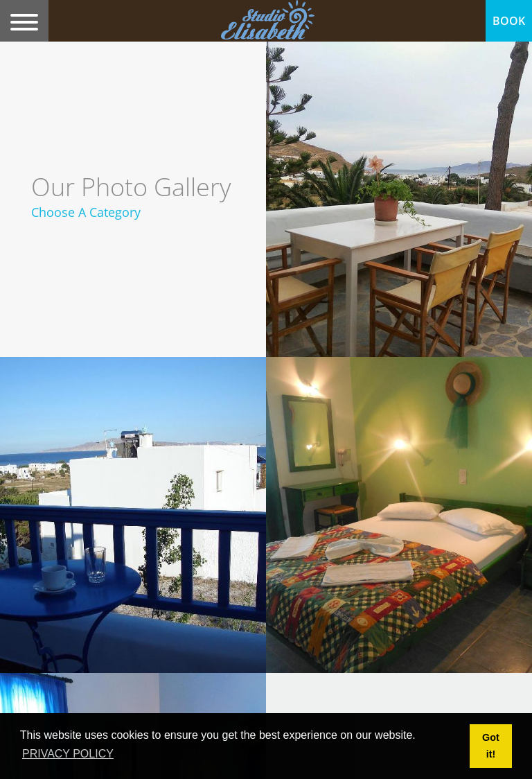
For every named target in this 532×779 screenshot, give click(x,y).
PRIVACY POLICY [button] (68, 754)
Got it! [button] (491, 746)
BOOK (509, 21)
